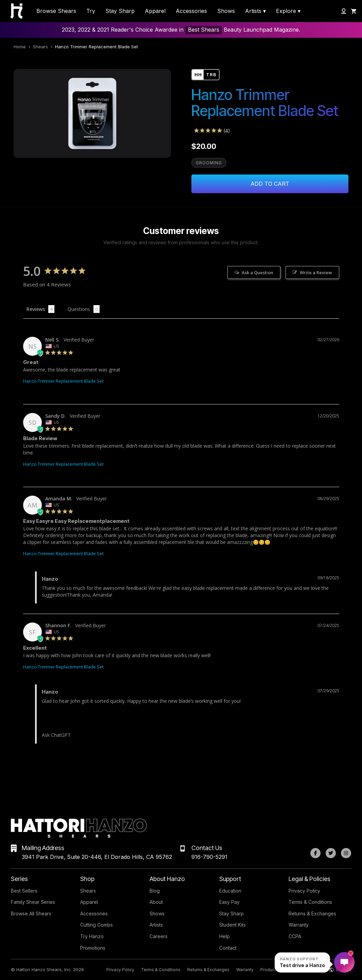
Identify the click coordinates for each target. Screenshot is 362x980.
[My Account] (344, 11)
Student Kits (232, 925)
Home (20, 47)
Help (225, 936)
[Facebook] (315, 853)
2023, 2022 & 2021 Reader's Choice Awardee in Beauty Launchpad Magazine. (181, 30)
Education (230, 891)
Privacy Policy (304, 891)
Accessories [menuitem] (191, 11)
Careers (159, 936)
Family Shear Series (33, 902)
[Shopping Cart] (354, 11)
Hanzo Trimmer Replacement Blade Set (63, 381)
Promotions (93, 948)
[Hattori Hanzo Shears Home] (13, 11)
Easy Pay (229, 902)
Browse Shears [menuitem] (56, 11)
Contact (228, 948)
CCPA (295, 936)
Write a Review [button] (316, 272)
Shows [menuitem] (226, 11)
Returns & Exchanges (312, 913)
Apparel (89, 902)
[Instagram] (346, 853)
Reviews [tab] (36, 309)
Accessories (94, 913)
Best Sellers (24, 891)
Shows (157, 913)
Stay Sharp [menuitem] (120, 11)
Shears (40, 47)
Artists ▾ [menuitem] (255, 11)
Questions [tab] (79, 309)
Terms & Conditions (310, 902)
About (156, 902)
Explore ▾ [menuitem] (288, 11)
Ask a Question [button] (257, 272)
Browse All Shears (31, 913)
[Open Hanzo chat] (302, 962)
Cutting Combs (97, 925)
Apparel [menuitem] (155, 11)
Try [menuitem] (91, 11)
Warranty (299, 925)
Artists (156, 925)
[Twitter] (331, 853)
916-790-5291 (209, 857)
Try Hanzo (92, 936)
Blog (155, 891)
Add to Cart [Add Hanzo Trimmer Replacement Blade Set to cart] (270, 184)
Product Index (274, 970)
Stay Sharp (231, 913)
